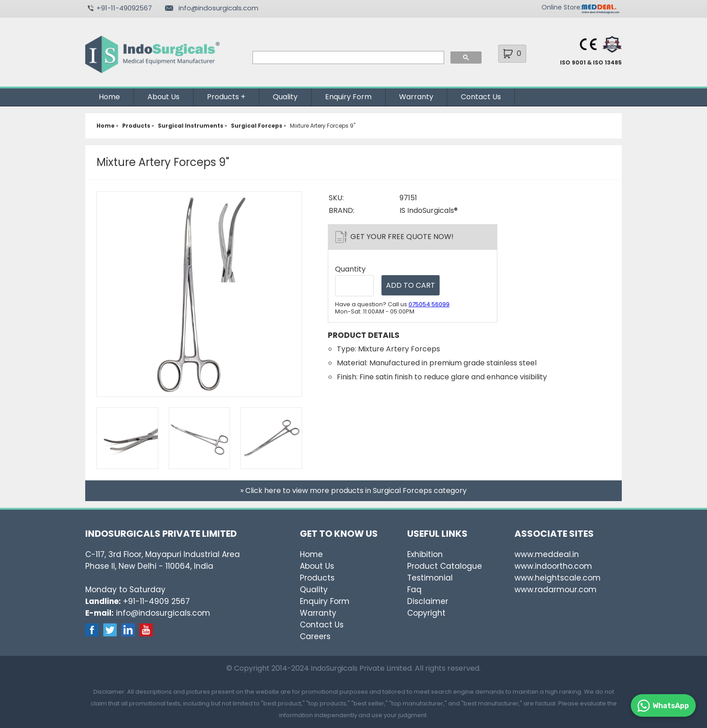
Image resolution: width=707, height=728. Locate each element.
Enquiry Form (348, 97)
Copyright (426, 613)
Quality (285, 97)
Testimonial (430, 578)
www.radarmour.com (555, 590)
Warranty (416, 97)
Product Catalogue (445, 566)
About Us (163, 97)
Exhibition (425, 554)
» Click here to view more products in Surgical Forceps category (353, 491)
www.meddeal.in (547, 554)
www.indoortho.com (553, 566)
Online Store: (562, 7)
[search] (347, 58)
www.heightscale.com (558, 578)
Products (223, 97)
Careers (315, 636)
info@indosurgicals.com (218, 8)
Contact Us (481, 97)
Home (109, 97)
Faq (414, 590)
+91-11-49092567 (124, 8)
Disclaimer (428, 601)
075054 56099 (429, 304)
